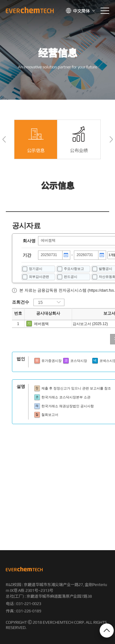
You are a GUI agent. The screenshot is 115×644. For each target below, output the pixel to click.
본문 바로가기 (0, 0)
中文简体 (81, 11)
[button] (4, 139)
